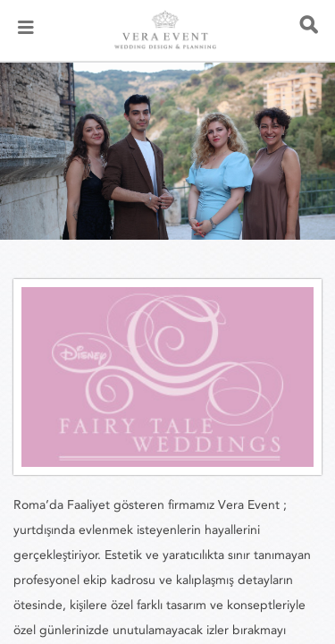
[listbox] (167, 151)
